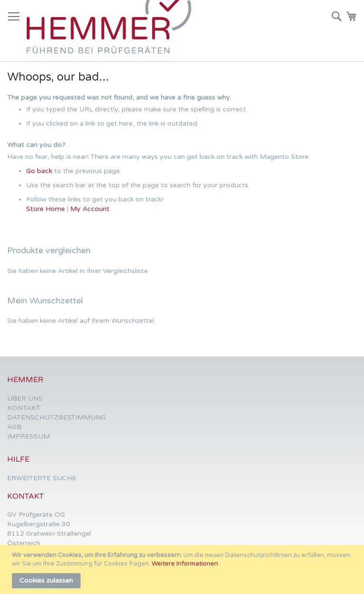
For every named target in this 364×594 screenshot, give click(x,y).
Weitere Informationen (185, 564)
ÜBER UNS (25, 398)
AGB (14, 427)
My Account (90, 209)
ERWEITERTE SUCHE (42, 478)
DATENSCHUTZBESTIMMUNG (56, 417)
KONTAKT (24, 408)
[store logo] (114, 31)
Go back (39, 171)
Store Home (45, 209)
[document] (183, 570)
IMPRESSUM (28, 436)
